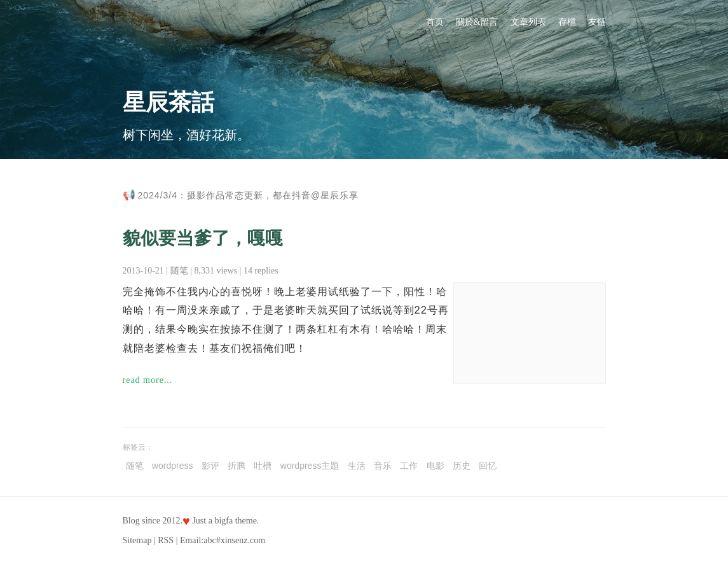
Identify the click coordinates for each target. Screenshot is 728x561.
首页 (435, 22)
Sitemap (137, 540)
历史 (462, 466)
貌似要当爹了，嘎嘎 (203, 238)
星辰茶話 (168, 102)
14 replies (261, 271)
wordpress (173, 466)
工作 (409, 466)
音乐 (383, 466)
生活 (357, 466)
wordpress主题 (310, 466)
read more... (148, 380)
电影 (436, 466)
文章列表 (528, 22)
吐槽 (263, 466)
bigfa (223, 521)
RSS (166, 540)
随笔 (179, 271)
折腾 (237, 466)
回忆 (488, 466)
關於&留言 (477, 22)
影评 (210, 466)
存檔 (567, 22)
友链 (597, 22)
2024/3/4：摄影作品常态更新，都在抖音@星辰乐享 (249, 195)
